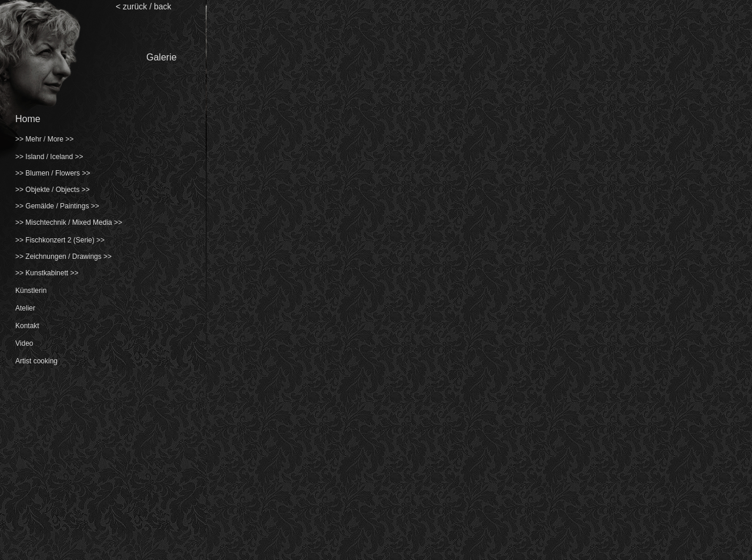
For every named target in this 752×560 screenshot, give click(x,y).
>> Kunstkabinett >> (47, 273)
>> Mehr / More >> (44, 139)
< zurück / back (144, 6)
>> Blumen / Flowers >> (53, 173)
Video (24, 343)
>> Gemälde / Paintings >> (57, 206)
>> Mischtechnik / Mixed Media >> (69, 222)
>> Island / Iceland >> (49, 157)
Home (28, 119)
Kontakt (27, 326)
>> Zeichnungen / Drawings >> (63, 257)
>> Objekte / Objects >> (53, 190)
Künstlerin (31, 291)
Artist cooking (36, 361)
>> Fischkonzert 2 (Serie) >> (60, 240)
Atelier (25, 308)
